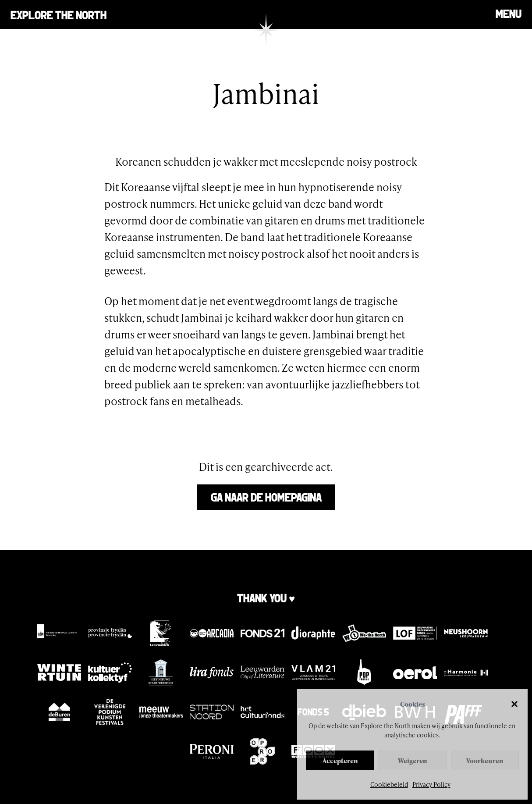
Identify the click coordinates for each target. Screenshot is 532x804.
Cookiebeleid (389, 784)
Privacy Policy (431, 784)
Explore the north (59, 14)
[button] (514, 704)
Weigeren (412, 761)
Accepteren (340, 761)
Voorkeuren (485, 761)
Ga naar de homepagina (266, 496)
